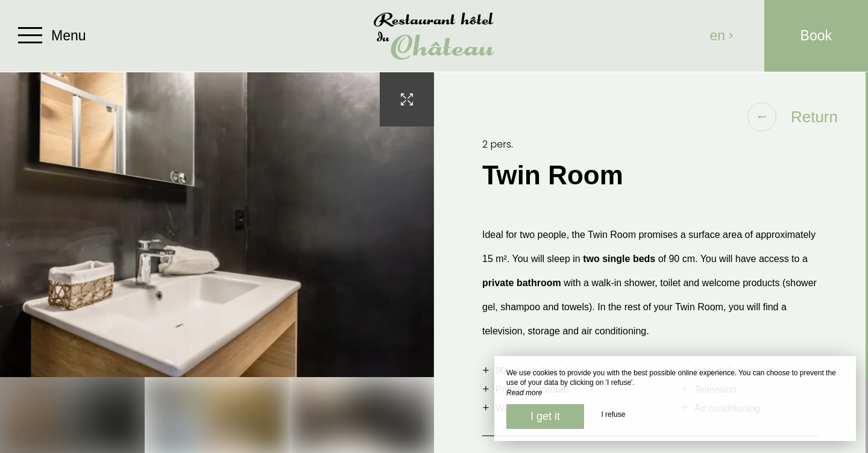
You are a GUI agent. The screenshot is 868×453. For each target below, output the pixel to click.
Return (793, 117)
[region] (651, 263)
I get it (545, 416)
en (722, 36)
